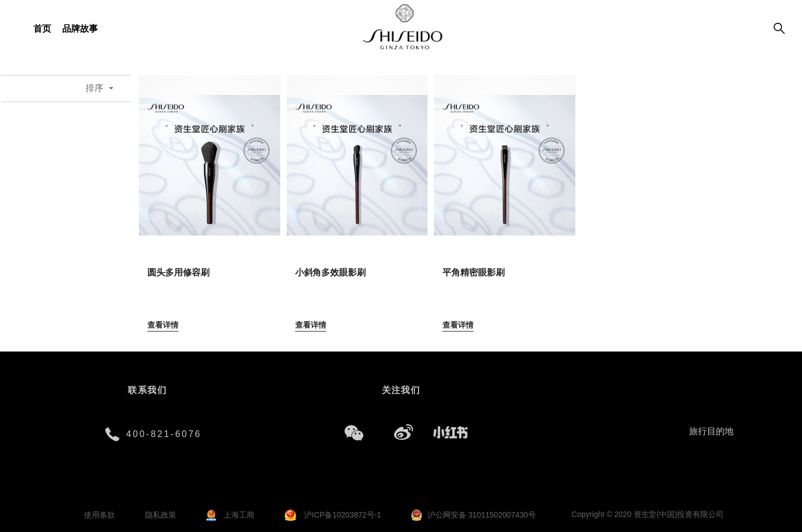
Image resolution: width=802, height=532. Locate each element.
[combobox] (105, 89)
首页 (42, 29)
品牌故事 (80, 29)
